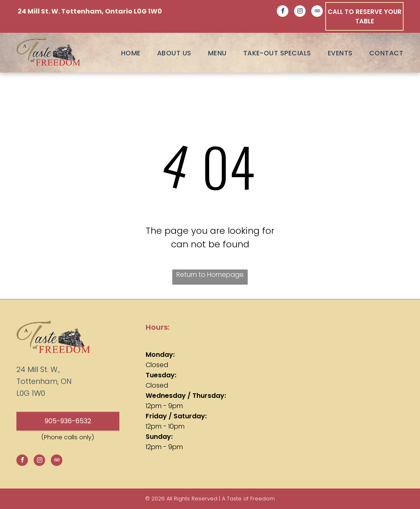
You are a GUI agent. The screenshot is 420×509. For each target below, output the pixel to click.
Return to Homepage (210, 275)
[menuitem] (123, 53)
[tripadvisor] (317, 12)
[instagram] (300, 12)
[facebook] (283, 12)
